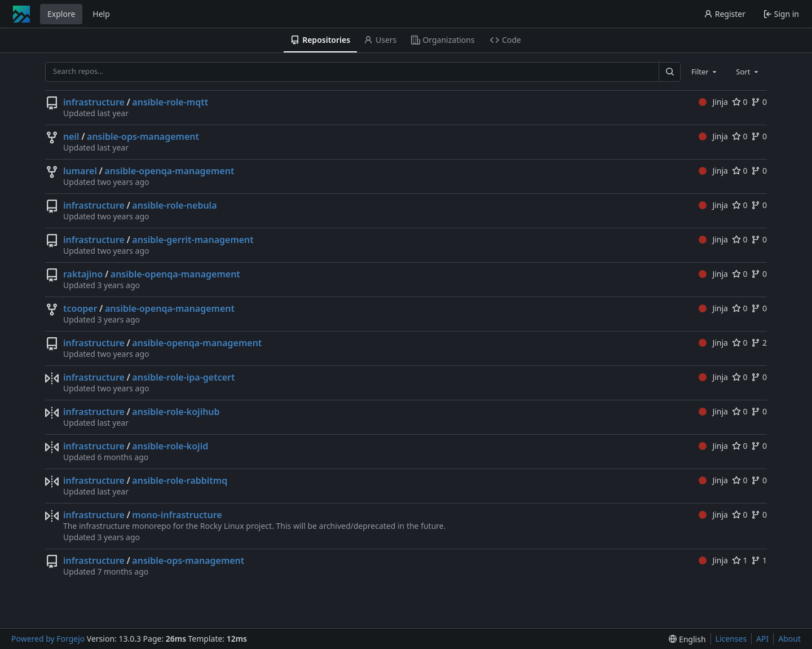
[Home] (21, 14)
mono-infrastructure (177, 515)
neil (71, 136)
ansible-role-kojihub (176, 412)
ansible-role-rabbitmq (180, 480)
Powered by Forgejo (48, 639)
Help (101, 14)
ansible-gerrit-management (193, 240)
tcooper (80, 308)
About (789, 639)
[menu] (687, 639)
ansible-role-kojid (170, 446)
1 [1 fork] (759, 560)
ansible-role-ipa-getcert (183, 377)
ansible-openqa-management (169, 171)
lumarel (80, 171)
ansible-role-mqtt (170, 102)
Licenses (731, 639)
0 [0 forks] (759, 102)
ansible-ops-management (143, 136)
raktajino (83, 274)
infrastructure (94, 102)
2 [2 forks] (759, 343)
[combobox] (705, 72)
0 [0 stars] (740, 102)
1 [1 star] (740, 560)
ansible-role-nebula (174, 205)
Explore (61, 14)
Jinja (713, 102)
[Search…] (669, 72)
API (762, 639)
